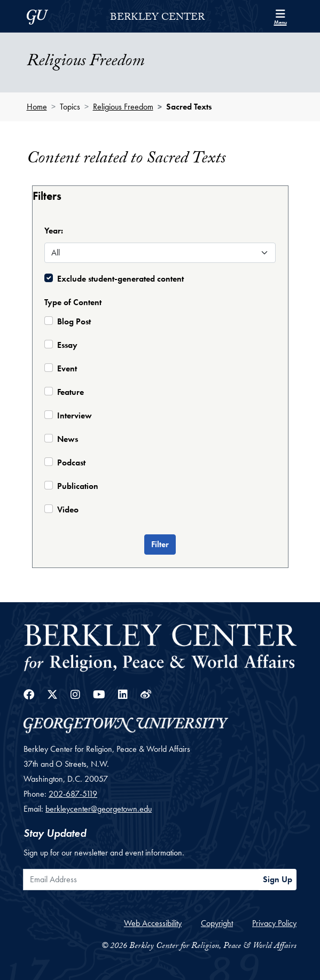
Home (37, 107)
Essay (67, 345)
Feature (71, 392)
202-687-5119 (73, 794)
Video (68, 510)
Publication (78, 486)
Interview (75, 415)
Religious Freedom (123, 107)
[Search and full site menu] (280, 16)
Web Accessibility (153, 923)
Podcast (71, 462)
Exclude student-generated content (120, 279)
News (68, 439)
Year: (54, 231)
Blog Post (74, 321)
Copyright (217, 923)
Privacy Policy (274, 923)
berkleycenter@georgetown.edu (99, 809)
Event (67, 368)
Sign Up (278, 879)
